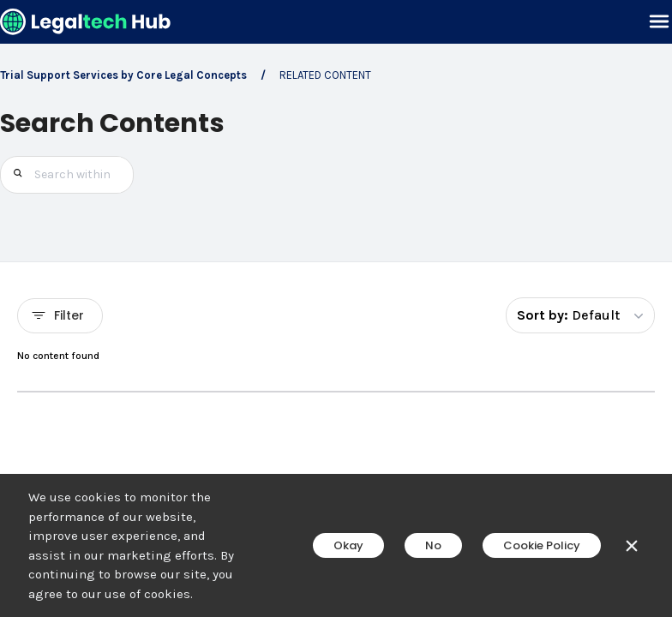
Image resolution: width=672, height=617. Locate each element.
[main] (336, 308)
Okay (348, 545)
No (433, 545)
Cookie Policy (542, 545)
